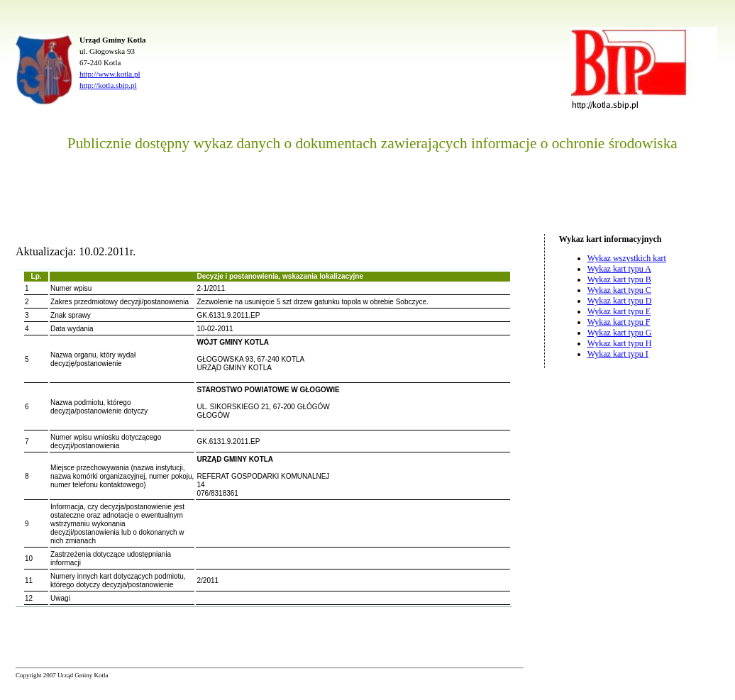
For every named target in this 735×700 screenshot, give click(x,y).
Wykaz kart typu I (618, 354)
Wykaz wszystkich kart (627, 258)
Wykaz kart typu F (619, 322)
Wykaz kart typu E (619, 311)
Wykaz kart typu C (619, 290)
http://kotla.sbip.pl (108, 85)
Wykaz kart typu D (620, 301)
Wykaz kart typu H (620, 343)
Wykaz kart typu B (619, 279)
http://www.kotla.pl (110, 74)
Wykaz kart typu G (620, 333)
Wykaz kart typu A (619, 269)
